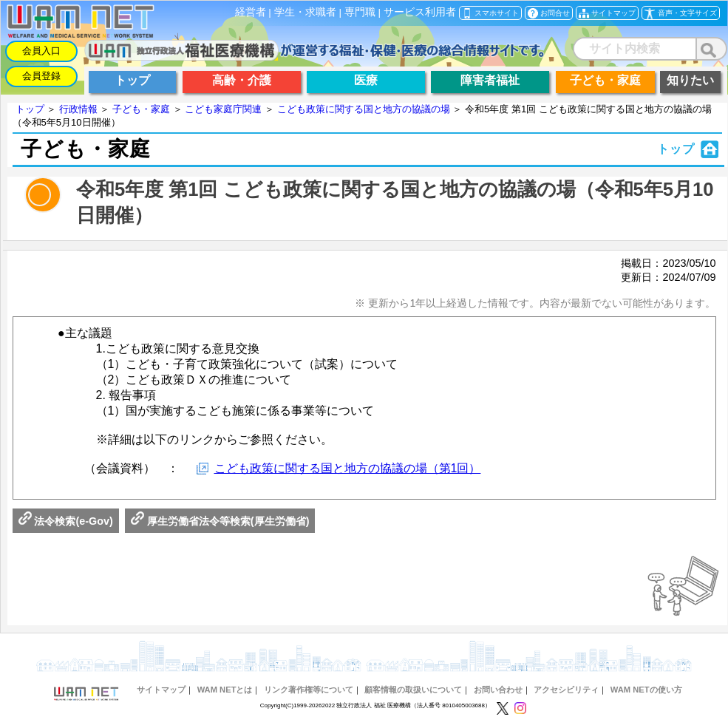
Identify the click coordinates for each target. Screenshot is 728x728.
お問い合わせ (498, 690)
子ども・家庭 (141, 109)
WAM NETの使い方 (646, 690)
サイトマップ (161, 690)
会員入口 (41, 51)
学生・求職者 (305, 12)
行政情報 (78, 109)
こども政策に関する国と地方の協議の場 (364, 109)
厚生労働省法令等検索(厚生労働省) (220, 521)
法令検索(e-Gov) (66, 521)
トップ (30, 109)
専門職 (360, 12)
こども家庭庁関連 (223, 109)
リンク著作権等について (309, 690)
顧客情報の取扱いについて (413, 690)
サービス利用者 (420, 12)
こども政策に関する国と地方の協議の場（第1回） (348, 468)
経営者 (251, 12)
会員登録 (41, 76)
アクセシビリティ (566, 690)
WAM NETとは (225, 690)
